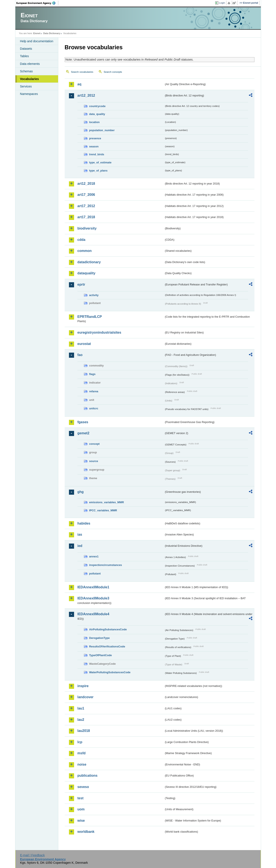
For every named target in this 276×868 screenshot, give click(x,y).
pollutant (95, 574)
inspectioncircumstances (106, 565)
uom (81, 809)
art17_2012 (86, 206)
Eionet (37, 33)
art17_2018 (86, 217)
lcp (80, 742)
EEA (37, 3)
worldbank (86, 832)
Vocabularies (30, 79)
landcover (86, 697)
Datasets (26, 49)
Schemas (26, 71)
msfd (82, 753)
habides (84, 523)
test (80, 798)
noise (82, 764)
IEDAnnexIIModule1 (93, 587)
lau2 (81, 720)
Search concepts (113, 72)
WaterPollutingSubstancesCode (110, 672)
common (85, 251)
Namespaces (29, 94)
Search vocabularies (82, 72)
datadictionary (89, 262)
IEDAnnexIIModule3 (93, 598)
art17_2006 (86, 195)
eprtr (81, 284)
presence (95, 138)
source (94, 461)
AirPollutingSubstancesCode (108, 629)
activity (94, 295)
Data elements (30, 64)
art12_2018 (86, 184)
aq (80, 84)
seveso (83, 787)
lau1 (81, 708)
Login (222, 3)
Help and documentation (37, 41)
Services (26, 86)
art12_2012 (86, 95)
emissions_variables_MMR (107, 502)
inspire (83, 686)
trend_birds (97, 154)
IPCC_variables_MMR (103, 510)
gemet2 (83, 433)
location (94, 122)
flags (92, 374)
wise (81, 821)
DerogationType (99, 638)
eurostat (84, 344)
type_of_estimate (100, 162)
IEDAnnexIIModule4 (93, 614)
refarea (94, 391)
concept (94, 444)
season (94, 146)
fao (80, 355)
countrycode (97, 106)
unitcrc (94, 408)
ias (80, 534)
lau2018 (84, 731)
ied (80, 546)
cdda (81, 240)
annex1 (94, 556)
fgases (83, 422)
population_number (102, 130)
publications (88, 776)
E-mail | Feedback (32, 855)
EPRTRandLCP (90, 317)
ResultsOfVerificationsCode (107, 646)
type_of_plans (98, 171)
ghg (81, 492)
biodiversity (87, 228)
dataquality (86, 273)
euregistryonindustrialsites (99, 332)
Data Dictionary (52, 33)
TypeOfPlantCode (101, 655)
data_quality (97, 114)
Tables (25, 56)
